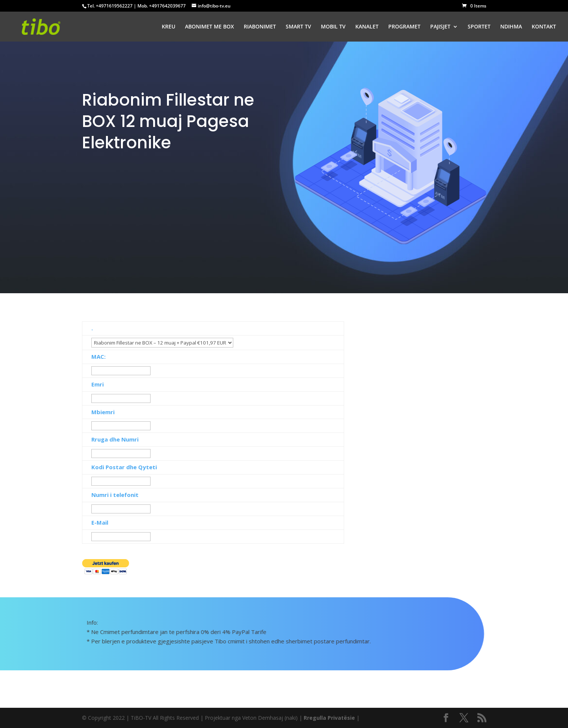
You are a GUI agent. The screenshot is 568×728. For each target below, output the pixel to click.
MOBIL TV (333, 27)
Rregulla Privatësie (329, 718)
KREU (168, 27)
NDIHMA (511, 27)
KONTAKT (544, 27)
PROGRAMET (404, 27)
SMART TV (298, 27)
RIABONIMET (260, 27)
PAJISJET (440, 27)
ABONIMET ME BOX (209, 27)
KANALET (367, 27)
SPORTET (479, 27)
